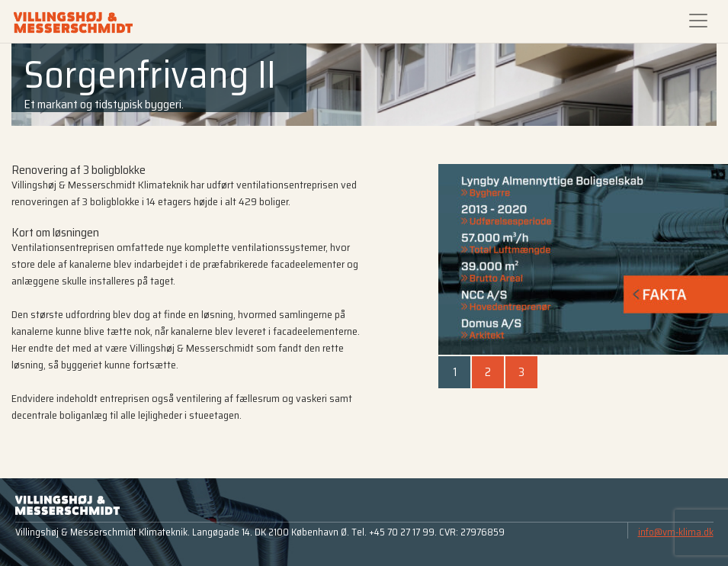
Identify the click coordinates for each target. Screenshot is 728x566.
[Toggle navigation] (698, 21)
